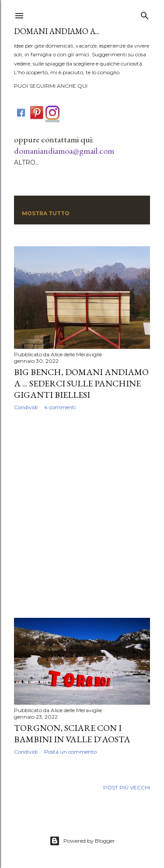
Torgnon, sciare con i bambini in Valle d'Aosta (72, 734)
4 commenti (60, 407)
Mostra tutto (46, 213)
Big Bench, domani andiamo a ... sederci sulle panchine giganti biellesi (81, 383)
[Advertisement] (82, 514)
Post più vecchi (127, 787)
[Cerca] (145, 14)
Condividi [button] (26, 407)
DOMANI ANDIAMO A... (57, 31)
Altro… (27, 162)
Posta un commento (70, 752)
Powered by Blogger (82, 841)
